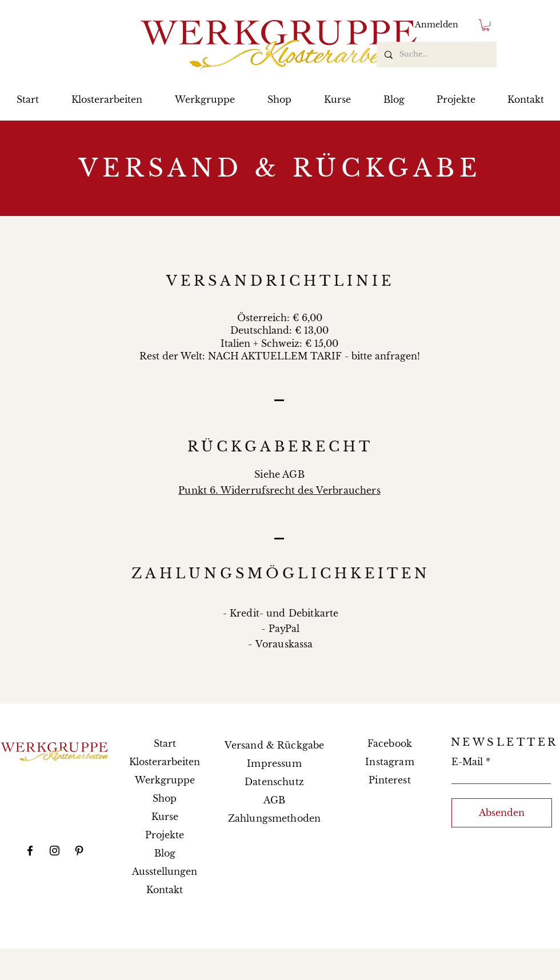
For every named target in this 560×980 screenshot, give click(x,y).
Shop (165, 798)
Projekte (165, 835)
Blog (165, 853)
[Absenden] (502, 813)
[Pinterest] (79, 851)
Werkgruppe (165, 780)
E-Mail (467, 762)
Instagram (389, 762)
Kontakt (165, 890)
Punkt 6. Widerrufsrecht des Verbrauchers (279, 490)
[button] (486, 25)
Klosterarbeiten (165, 762)
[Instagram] (55, 851)
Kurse (165, 817)
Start (165, 743)
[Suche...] (436, 55)
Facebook (390, 743)
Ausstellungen (165, 871)
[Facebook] (30, 851)
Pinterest (389, 780)
